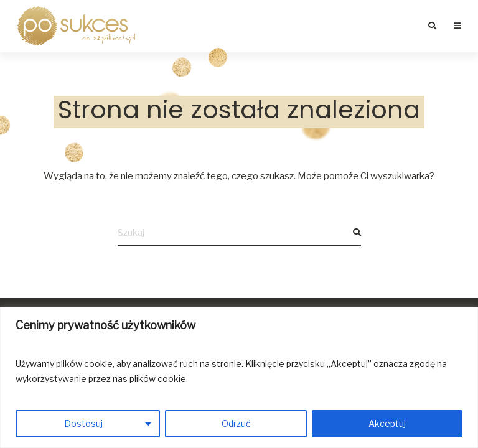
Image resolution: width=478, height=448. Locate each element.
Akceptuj (387, 423)
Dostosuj (83, 423)
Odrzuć (236, 423)
